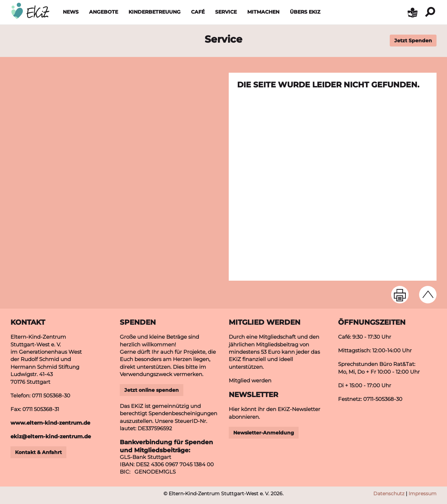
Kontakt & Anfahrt (38, 452)
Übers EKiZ (305, 12)
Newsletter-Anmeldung (264, 433)
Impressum (423, 494)
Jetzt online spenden (152, 390)
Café (198, 12)
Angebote (104, 12)
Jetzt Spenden (413, 41)
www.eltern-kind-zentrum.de (50, 423)
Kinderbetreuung (155, 12)
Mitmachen (263, 12)
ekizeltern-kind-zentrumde (51, 436)
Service (226, 12)
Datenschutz (389, 494)
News (71, 12)
